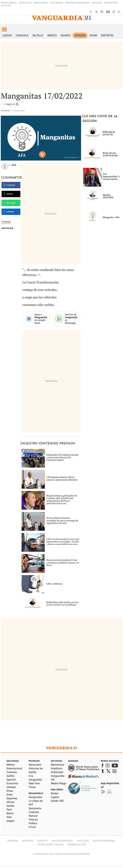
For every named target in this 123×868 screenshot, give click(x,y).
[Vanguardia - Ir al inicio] (62, 18)
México (52, 35)
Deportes (107, 35)
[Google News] (36, 319)
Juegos (7, 35)
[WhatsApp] (66, 319)
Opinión (80, 35)
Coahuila (22, 35)
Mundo (66, 35)
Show (93, 35)
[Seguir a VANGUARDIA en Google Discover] (11, 104)
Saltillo (38, 35)
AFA (14, 165)
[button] (4, 29)
